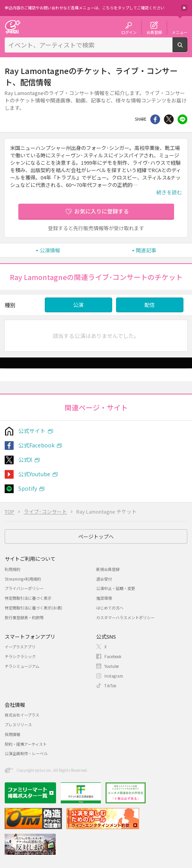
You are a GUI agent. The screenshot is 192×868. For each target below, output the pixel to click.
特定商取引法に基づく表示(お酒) (33, 608)
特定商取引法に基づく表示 (28, 598)
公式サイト (32, 431)
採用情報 (12, 734)
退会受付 (104, 579)
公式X (25, 460)
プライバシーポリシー (24, 588)
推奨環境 (104, 598)
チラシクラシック (20, 656)
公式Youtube (34, 474)
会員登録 (154, 32)
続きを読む (169, 192)
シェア (155, 119)
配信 (150, 305)
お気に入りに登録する (102, 211)
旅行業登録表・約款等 (24, 617)
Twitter (169, 119)
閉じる (184, 8)
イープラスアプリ (20, 647)
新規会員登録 (108, 569)
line (182, 119)
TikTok (110, 686)
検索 (187, 49)
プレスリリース (18, 725)
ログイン (129, 32)
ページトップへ (96, 536)
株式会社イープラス (22, 715)
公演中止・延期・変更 (116, 588)
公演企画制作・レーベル (26, 753)
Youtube (112, 666)
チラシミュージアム (22, 666)
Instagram (114, 676)
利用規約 (12, 569)
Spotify (28, 488)
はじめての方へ (110, 608)
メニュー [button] (180, 32)
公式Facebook (36, 445)
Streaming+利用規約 (23, 579)
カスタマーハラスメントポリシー (125, 617)
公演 (78, 305)
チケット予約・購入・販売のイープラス (12, 27)
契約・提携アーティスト (26, 744)
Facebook (113, 656)
